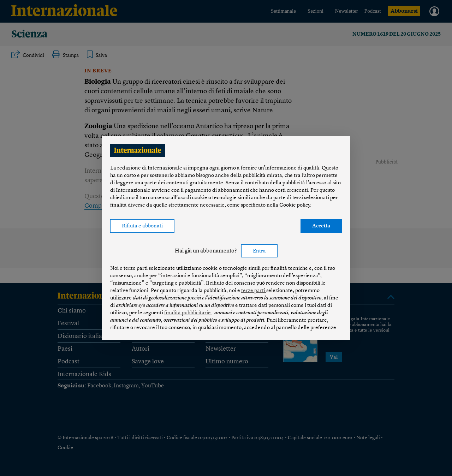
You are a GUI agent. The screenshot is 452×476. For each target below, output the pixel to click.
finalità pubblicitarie (188, 313)
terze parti (254, 291)
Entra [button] (259, 251)
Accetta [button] (321, 226)
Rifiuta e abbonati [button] (142, 226)
